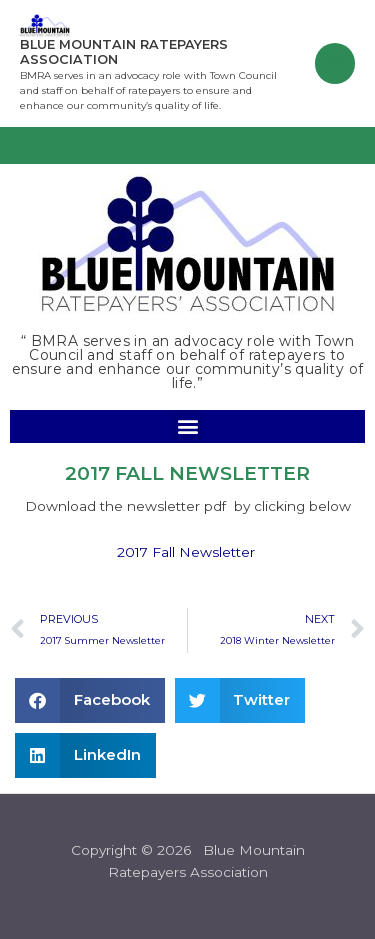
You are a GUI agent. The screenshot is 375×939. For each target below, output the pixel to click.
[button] (187, 426)
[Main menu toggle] (335, 63)
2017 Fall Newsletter (186, 552)
